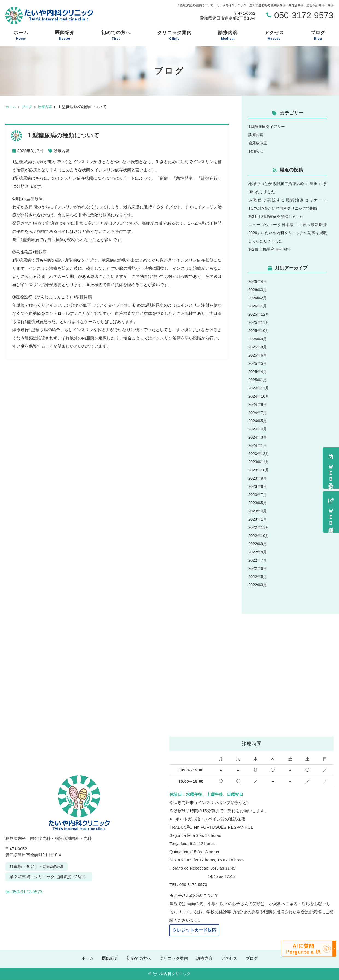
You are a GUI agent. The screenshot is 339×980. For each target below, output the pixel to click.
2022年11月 (259, 527)
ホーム (21, 36)
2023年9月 (258, 478)
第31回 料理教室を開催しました (278, 216)
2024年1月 (258, 445)
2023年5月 (258, 503)
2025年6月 (258, 355)
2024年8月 (258, 404)
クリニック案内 (174, 36)
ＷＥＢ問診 (331, 512)
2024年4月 (258, 429)
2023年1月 (258, 519)
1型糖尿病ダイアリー (268, 126)
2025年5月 (258, 363)
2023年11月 (259, 462)
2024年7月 (258, 413)
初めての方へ (116, 36)
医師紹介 (65, 36)
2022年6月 (258, 568)
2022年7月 (258, 560)
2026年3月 (258, 290)
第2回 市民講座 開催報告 (271, 249)
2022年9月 (258, 544)
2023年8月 (258, 486)
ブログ (318, 36)
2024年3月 (258, 437)
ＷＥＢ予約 (331, 468)
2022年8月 (258, 552)
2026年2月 (258, 298)
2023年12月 (259, 454)
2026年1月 (258, 306)
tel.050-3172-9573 (43, 890)
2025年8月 (258, 347)
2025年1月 (258, 380)
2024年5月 (258, 421)
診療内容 (228, 36)
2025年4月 (258, 372)
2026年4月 (258, 281)
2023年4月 (258, 511)
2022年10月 (259, 536)
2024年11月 (259, 388)
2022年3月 (258, 585)
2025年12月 (259, 314)
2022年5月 (258, 576)
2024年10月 (259, 396)
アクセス (274, 36)
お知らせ (256, 151)
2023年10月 (259, 470)
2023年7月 (258, 495)
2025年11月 (259, 322)
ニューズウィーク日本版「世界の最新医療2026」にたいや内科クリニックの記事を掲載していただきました (288, 233)
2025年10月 (259, 331)
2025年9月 (258, 339)
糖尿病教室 (258, 143)
